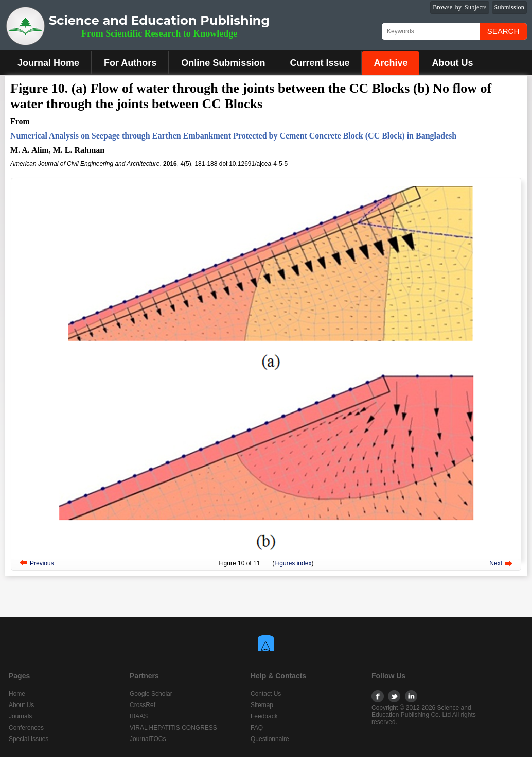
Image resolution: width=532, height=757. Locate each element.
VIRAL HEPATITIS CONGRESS (173, 728)
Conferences (26, 728)
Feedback (264, 716)
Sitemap (262, 705)
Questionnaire (270, 739)
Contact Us (266, 694)
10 (241, 563)
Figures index (293, 563)
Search (503, 31)
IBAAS (139, 716)
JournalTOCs (148, 739)
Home (17, 694)
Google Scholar (151, 694)
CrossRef (143, 705)
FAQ (257, 728)
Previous (42, 563)
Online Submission (223, 63)
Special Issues (29, 739)
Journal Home (48, 63)
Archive (391, 63)
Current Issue (320, 63)
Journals (20, 716)
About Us (452, 63)
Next (496, 563)
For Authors (130, 63)
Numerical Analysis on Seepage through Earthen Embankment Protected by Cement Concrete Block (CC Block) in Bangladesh (233, 136)
